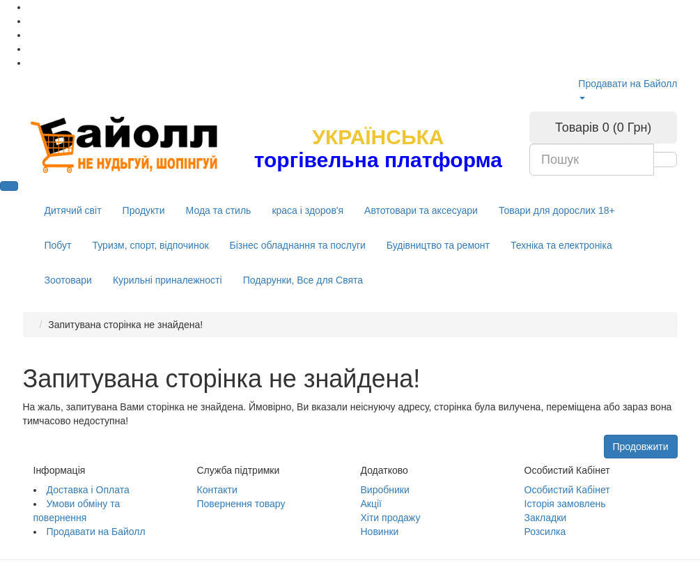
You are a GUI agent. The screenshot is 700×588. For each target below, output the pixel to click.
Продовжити (641, 447)
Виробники (385, 490)
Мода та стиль (219, 210)
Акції (371, 504)
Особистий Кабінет (567, 490)
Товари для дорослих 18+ (557, 210)
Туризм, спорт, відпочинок (150, 245)
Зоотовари (68, 280)
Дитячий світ (73, 210)
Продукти (144, 210)
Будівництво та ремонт (438, 245)
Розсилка (545, 532)
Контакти (217, 490)
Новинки (380, 532)
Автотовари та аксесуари (421, 210)
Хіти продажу (391, 518)
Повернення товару (241, 504)
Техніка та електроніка (561, 245)
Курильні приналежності (168, 280)
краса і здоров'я (308, 210)
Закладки (546, 518)
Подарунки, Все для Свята (303, 280)
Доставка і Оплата (88, 490)
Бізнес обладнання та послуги (298, 245)
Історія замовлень (565, 504)
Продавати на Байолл (628, 84)
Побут (58, 245)
